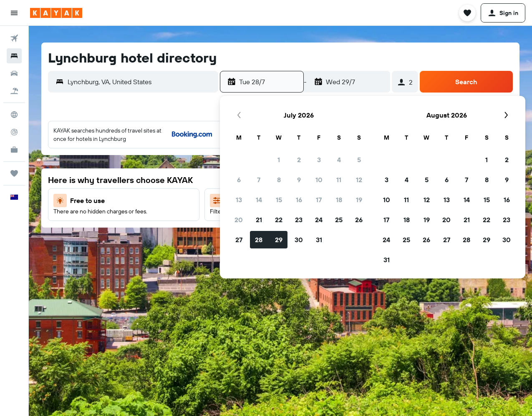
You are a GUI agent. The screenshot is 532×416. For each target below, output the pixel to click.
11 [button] (339, 180)
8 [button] (279, 180)
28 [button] (259, 240)
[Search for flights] (14, 38)
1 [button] (279, 160)
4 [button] (339, 160)
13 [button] (239, 200)
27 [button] (239, 240)
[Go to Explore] (14, 115)
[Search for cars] (14, 73)
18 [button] (339, 200)
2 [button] (299, 160)
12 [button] (359, 180)
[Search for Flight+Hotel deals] (14, 91)
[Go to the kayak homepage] (56, 13)
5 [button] (359, 160)
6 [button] (239, 180)
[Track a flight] (14, 132)
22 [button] (279, 220)
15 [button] (279, 200)
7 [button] (259, 180)
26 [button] (359, 220)
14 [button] (259, 200)
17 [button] (319, 200)
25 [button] (339, 220)
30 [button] (299, 240)
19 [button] (359, 200)
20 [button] (239, 220)
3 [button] (319, 160)
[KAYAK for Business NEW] (14, 150)
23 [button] (299, 220)
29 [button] (279, 240)
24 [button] (319, 220)
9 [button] (299, 180)
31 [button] (319, 240)
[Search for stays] (14, 56)
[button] (14, 13)
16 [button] (299, 200)
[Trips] (14, 173)
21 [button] (259, 220)
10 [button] (319, 180)
